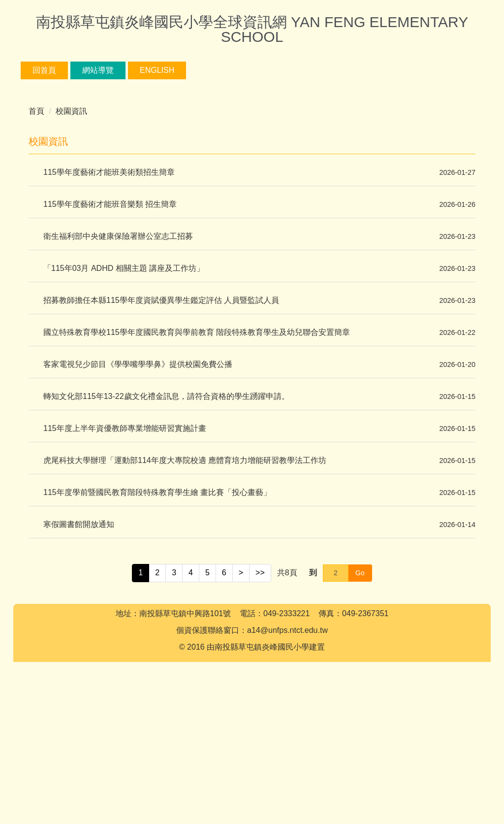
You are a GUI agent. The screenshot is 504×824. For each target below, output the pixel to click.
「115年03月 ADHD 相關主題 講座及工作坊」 (124, 399)
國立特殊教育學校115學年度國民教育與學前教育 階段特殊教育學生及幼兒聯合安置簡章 (197, 463)
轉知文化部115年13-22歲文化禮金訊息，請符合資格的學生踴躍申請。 (166, 527)
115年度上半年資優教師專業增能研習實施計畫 (125, 559)
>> (260, 704)
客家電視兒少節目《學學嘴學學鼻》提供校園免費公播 (138, 495)
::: (36, 70)
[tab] (240, 208)
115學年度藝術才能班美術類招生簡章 (109, 303)
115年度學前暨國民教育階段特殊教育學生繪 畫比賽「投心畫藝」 (157, 623)
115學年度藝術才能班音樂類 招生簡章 (110, 335)
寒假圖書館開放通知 (79, 655)
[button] (33, 153)
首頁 (36, 242)
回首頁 (77, 70)
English (189, 70)
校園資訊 (71, 242)
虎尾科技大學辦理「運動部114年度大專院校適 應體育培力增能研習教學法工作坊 (185, 591)
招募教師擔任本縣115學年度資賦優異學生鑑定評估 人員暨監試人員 (161, 431)
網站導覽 (130, 70)
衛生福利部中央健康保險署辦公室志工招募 (118, 367)
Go (360, 703)
